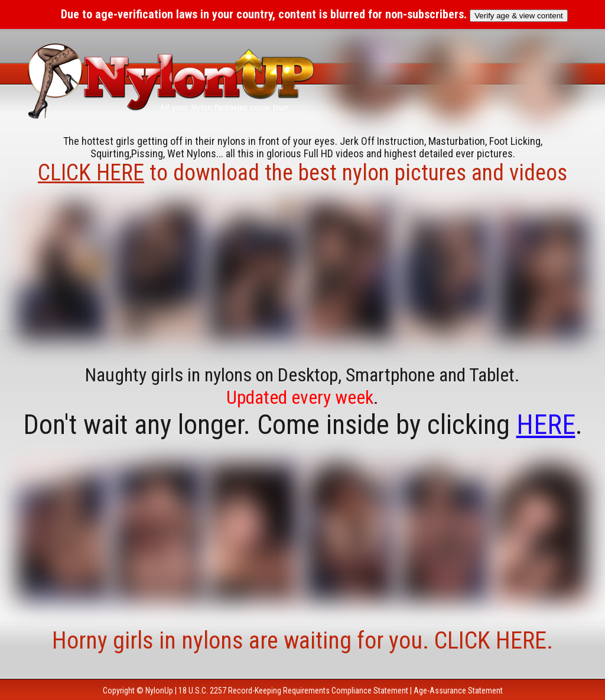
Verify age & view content (519, 16)
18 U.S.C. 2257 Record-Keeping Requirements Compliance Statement (293, 691)
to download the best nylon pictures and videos (302, 173)
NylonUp (159, 691)
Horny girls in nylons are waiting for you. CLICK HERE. (302, 641)
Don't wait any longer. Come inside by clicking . (303, 424)
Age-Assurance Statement (458, 691)
